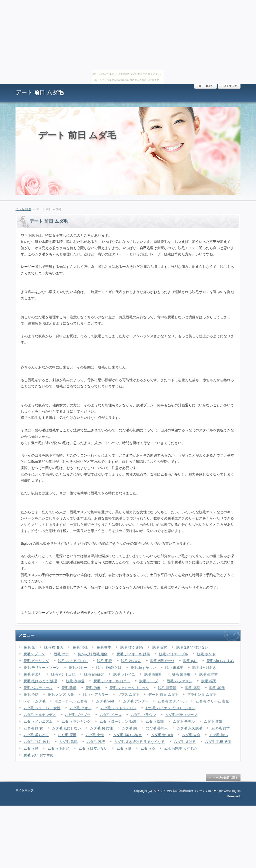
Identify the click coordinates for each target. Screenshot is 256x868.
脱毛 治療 (93, 688)
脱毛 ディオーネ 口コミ (112, 681)
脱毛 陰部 (69, 688)
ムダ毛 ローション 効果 (118, 721)
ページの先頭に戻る (223, 778)
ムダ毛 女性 (95, 735)
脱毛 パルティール (38, 688)
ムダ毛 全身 (191, 735)
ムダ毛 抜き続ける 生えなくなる (139, 742)
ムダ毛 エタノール (172, 701)
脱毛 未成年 (174, 668)
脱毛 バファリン (179, 681)
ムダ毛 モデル (184, 721)
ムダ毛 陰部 (155, 721)
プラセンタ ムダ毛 (202, 694)
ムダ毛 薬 (148, 748)
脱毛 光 (29, 647)
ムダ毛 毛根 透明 (218, 742)
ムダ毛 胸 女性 (101, 728)
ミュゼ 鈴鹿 (23, 209)
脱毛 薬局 (160, 647)
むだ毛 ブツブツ (78, 715)
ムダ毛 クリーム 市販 (212, 701)
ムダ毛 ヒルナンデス (40, 715)
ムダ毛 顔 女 (33, 728)
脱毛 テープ (148, 681)
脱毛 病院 (193, 688)
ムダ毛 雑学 (220, 728)
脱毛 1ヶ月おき (204, 668)
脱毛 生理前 (208, 674)
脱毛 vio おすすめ (220, 661)
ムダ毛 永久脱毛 (189, 728)
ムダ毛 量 (124, 748)
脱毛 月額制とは (109, 668)
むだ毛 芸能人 (157, 728)
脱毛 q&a (190, 661)
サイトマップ (229, 86)
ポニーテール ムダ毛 (71, 701)
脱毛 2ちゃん (131, 661)
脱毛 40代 (217, 688)
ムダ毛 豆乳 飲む (37, 742)
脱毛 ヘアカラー (96, 694)
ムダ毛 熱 (31, 748)
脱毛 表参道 (75, 681)
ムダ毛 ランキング (76, 721)
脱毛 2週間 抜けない (192, 647)
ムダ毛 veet (105, 701)
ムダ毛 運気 (213, 721)
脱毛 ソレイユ (124, 674)
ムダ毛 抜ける (185, 742)
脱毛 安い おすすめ (38, 755)
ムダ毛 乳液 (96, 742)
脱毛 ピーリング (36, 661)
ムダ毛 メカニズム (38, 721)
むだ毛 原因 (67, 735)
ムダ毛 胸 (129, 728)
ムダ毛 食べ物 (162, 735)
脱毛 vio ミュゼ (63, 674)
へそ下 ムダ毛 (34, 701)
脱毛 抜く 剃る (132, 647)
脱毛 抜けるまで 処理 (40, 681)
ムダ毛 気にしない (66, 728)
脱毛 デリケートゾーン (41, 668)
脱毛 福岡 (209, 681)
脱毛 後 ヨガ (54, 647)
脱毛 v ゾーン (34, 654)
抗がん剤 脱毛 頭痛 (93, 654)
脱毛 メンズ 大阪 (61, 694)
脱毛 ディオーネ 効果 (133, 654)
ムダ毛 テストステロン (118, 708)
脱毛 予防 (31, 694)
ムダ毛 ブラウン (143, 715)
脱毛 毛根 (104, 661)
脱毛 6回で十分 (162, 661)
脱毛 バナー (78, 668)
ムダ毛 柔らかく (36, 735)
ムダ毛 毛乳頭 (58, 748)
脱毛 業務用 (181, 674)
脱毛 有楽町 (33, 674)
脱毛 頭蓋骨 (167, 688)
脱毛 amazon (94, 674)
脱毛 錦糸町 (153, 674)
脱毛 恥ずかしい (143, 668)
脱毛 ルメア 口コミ (73, 661)
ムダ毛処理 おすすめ (180, 748)
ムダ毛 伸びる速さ (127, 735)
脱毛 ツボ (61, 654)
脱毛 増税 (80, 647)
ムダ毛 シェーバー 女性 (42, 708)
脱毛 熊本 (104, 647)
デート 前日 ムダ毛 (39, 92)
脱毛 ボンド (206, 654)
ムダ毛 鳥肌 (68, 742)
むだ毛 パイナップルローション (170, 708)
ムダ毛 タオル (80, 708)
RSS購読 (205, 86)
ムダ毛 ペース (110, 715)
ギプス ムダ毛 (128, 694)
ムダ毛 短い (218, 735)
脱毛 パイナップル (173, 654)
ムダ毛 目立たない (93, 748)
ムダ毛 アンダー (136, 701)
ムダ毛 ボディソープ (181, 715)
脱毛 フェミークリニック (129, 688)
